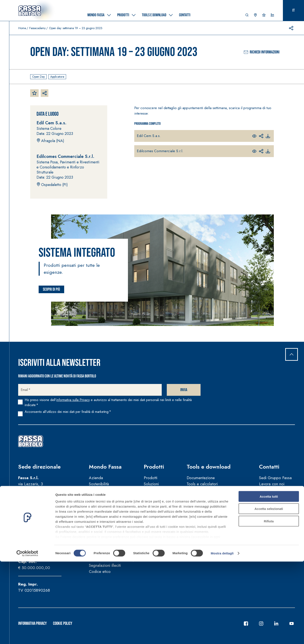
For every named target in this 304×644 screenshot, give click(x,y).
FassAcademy (100, 495)
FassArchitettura (102, 501)
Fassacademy (37, 28)
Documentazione (201, 478)
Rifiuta (269, 604)
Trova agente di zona (277, 490)
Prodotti (154, 467)
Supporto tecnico (273, 496)
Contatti (269, 467)
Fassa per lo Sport (104, 513)
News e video (101, 524)
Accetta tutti (269, 579)
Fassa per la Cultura (106, 507)
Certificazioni (155, 490)
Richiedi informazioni (262, 52)
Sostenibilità (99, 484)
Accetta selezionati (269, 591)
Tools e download (209, 467)
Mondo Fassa (105, 467)
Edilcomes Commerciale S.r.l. (160, 151)
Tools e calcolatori (202, 484)
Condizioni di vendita (107, 547)
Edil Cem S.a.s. (149, 136)
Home (22, 28)
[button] (247, 16)
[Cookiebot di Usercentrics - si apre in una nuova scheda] (27, 636)
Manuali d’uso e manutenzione (114, 553)
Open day (38, 77)
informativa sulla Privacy (73, 400)
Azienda (96, 478)
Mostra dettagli (222, 636)
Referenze (152, 496)
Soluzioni (151, 484)
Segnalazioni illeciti (105, 565)
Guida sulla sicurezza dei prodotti (118, 559)
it (294, 10)
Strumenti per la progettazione (212, 490)
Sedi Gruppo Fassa (275, 478)
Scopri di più (51, 289)
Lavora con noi (272, 484)
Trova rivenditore (273, 507)
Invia (184, 390)
